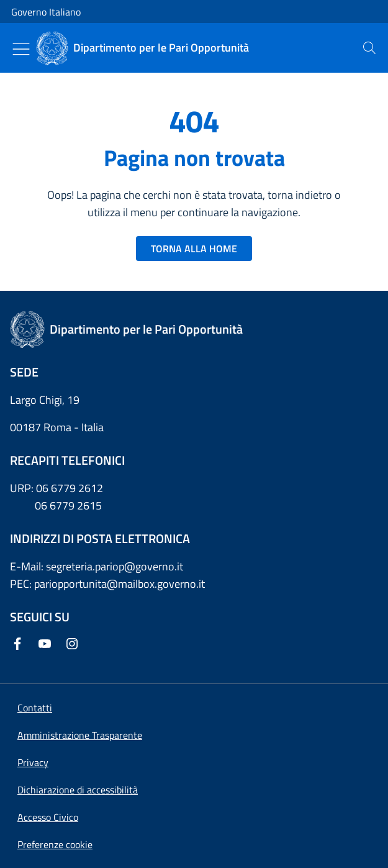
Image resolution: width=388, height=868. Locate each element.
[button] (55, 844)
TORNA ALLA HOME (194, 249)
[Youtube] (47, 645)
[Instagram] (74, 645)
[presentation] (369, 48)
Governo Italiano (46, 12)
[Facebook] (20, 645)
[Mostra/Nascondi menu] (21, 49)
